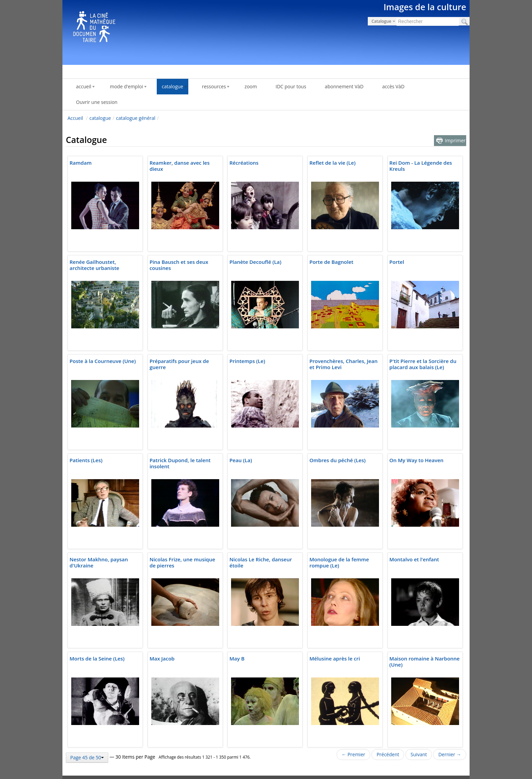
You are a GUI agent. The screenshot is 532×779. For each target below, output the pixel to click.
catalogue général (136, 118)
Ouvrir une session (97, 102)
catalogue (100, 118)
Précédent (388, 754)
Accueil (75, 118)
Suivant (419, 754)
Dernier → (450, 754)
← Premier (354, 754)
